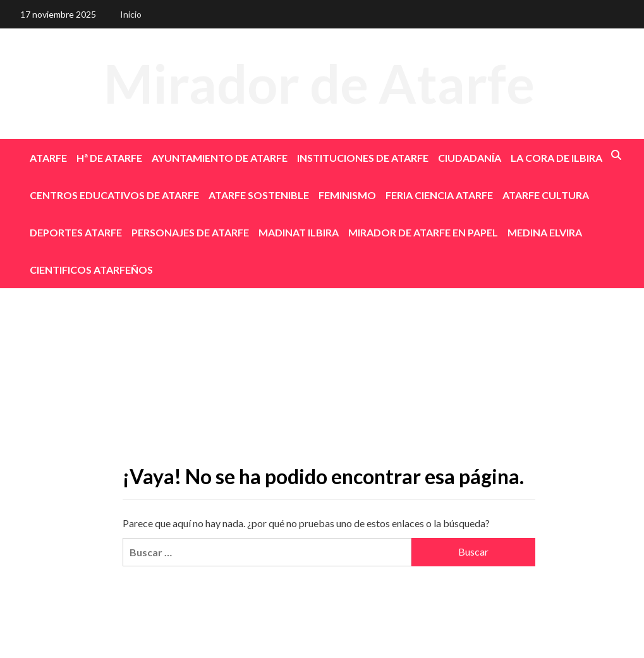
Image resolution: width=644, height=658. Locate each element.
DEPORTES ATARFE (76, 232)
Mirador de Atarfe (319, 83)
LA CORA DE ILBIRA (556, 158)
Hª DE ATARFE (109, 158)
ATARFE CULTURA (546, 195)
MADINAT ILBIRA (299, 232)
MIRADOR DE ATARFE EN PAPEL (423, 232)
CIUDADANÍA (470, 158)
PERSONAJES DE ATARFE (190, 232)
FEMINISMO (347, 195)
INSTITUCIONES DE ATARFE (363, 158)
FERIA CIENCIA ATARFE (439, 195)
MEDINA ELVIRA (545, 232)
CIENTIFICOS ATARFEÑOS (91, 270)
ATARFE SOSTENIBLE (259, 195)
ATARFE (48, 158)
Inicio (131, 14)
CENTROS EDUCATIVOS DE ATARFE (114, 195)
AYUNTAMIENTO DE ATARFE (220, 158)
